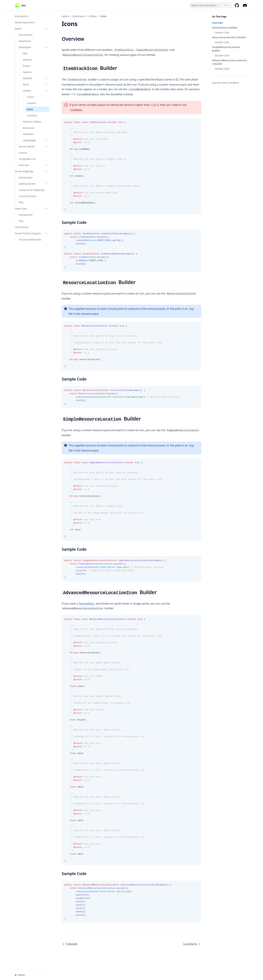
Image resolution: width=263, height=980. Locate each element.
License (23, 153)
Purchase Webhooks (30, 240)
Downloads (25, 41)
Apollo (31, 29)
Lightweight (35, 140)
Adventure (29, 128)
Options (27, 72)
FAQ (25, 53)
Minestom (28, 134)
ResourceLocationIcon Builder (229, 37)
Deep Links (31, 209)
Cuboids (31, 103)
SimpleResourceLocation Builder (226, 49)
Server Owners (33, 146)
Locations (32, 115)
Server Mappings (31, 171)
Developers (33, 47)
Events (26, 66)
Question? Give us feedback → (227, 83)
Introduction (22, 16)
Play (21, 221)
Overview (217, 23)
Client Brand (22, 227)
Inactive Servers (28, 196)
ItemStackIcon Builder (225, 28)
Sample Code (222, 32)
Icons (30, 109)
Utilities (35, 91)
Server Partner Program (31, 233)
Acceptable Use (27, 159)
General (27, 60)
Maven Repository (25, 22)
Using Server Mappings (32, 190)
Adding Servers (33, 184)
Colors (30, 97)
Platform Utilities (32, 122)
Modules (35, 78)
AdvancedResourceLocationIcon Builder (230, 62)
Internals (33, 165)
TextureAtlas (86, 604)
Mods (35, 84)
